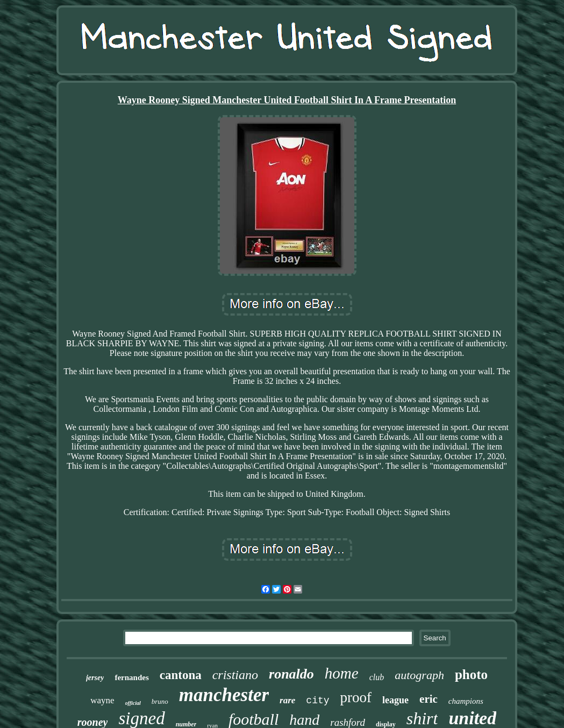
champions (466, 701)
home (342, 673)
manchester (224, 695)
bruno (160, 701)
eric (429, 699)
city (317, 701)
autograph (419, 675)
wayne (102, 700)
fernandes (131, 677)
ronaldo (291, 674)
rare (287, 700)
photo (471, 675)
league (395, 700)
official (133, 703)
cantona (181, 675)
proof (356, 697)
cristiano (235, 675)
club (377, 677)
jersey (95, 678)
